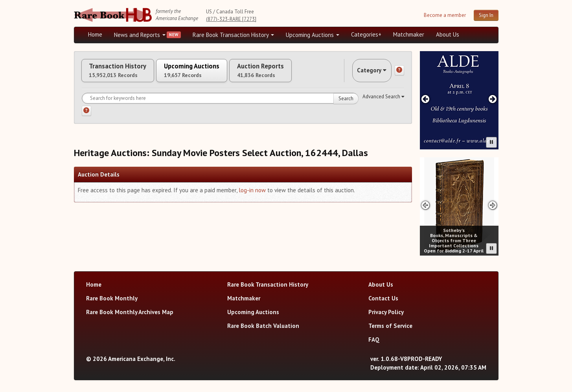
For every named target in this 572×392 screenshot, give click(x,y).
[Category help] (399, 74)
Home (95, 34)
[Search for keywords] (220, 104)
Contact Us (383, 298)
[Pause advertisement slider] (491, 142)
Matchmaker (409, 34)
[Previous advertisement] (426, 99)
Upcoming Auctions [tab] (211, 74)
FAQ (374, 340)
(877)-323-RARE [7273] (231, 19)
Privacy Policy (386, 312)
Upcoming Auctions (313, 35)
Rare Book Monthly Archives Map (130, 312)
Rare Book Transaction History (233, 35)
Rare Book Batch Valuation (263, 326)
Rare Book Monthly (112, 298)
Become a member (445, 15)
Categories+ (366, 34)
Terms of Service (390, 326)
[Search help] (86, 117)
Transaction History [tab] (124, 74)
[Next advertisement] (492, 99)
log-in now (252, 196)
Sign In (486, 15)
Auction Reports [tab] (293, 74)
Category (366, 73)
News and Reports (140, 35)
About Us (448, 34)
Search (346, 104)
